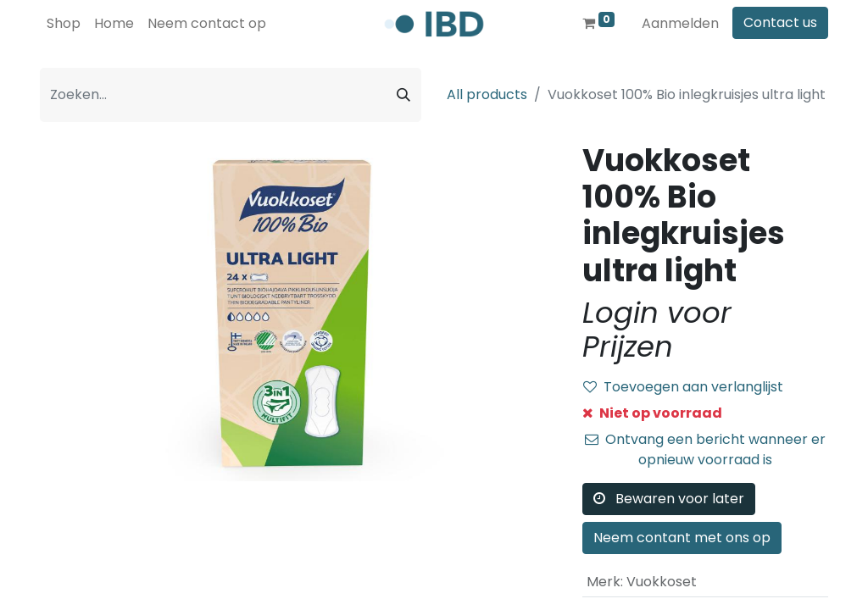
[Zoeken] (403, 95)
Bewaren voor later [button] (669, 499)
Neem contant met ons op (682, 538)
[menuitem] (64, 24)
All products (487, 94)
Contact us (780, 22)
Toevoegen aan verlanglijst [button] (683, 387)
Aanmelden (680, 23)
